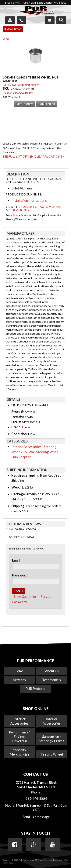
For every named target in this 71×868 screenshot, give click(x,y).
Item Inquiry (24, 103)
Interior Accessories (26, 447)
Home (19, 671)
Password (20, 575)
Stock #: (18, 412)
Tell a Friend (46, 103)
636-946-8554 (36, 798)
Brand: (16, 427)
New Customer (25, 596)
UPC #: (17, 422)
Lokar (6, 39)
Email (16, 560)
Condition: (19, 434)
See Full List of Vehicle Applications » (34, 156)
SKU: (7, 88)
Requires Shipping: (25, 475)
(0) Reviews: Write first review (21, 85)
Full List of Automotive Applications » (33, 208)
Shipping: (18, 506)
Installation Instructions (29, 200)
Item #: (17, 417)
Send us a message (36, 817)
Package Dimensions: (28, 494)
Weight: (18, 487)
